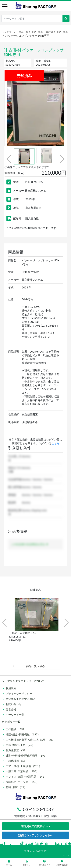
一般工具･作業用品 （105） (22, 771)
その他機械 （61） (17, 761)
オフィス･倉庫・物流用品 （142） (26, 777)
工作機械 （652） (16, 729)
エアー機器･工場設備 (42, 32)
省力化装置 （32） (17, 750)
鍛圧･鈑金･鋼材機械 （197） (23, 734)
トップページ (9, 32)
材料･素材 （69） (16, 787)
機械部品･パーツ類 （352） (22, 782)
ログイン (27, 863)
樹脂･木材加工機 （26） (20, 745)
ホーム (9, 863)
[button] (9, 159)
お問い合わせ (14, 704)
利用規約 (11, 688)
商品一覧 (23, 32)
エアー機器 (62, 32)
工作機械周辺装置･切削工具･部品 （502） (31, 740)
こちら (55, 443)
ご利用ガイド (44, 863)
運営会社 (11, 709)
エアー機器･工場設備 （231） (24, 766)
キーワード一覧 (15, 715)
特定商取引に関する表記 (20, 699)
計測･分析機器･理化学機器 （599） (27, 756)
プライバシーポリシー (19, 694)
